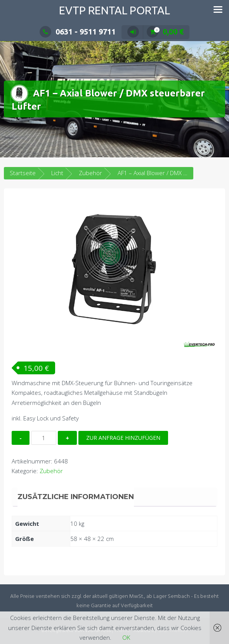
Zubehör (90, 173)
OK (126, 637)
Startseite (23, 173)
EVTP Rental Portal (114, 10)
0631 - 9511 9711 (78, 32)
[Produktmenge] (44, 438)
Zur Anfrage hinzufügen (123, 438)
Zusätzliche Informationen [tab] (76, 497)
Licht (57, 173)
